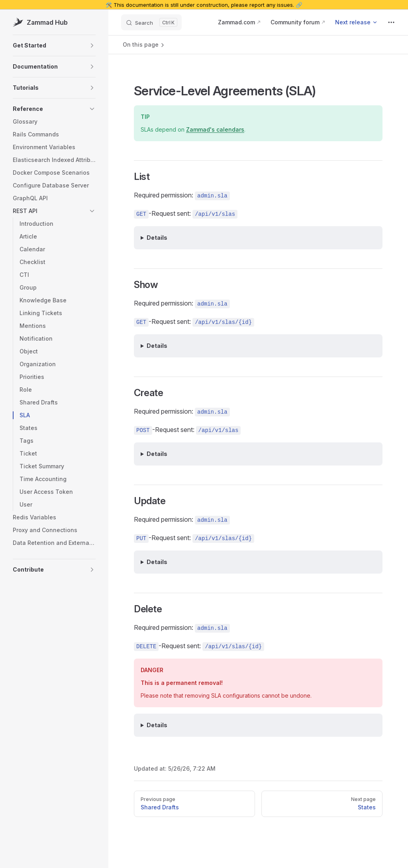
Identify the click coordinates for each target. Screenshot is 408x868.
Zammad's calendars (215, 129)
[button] (54, 45)
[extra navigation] (391, 22)
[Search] (151, 22)
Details (157, 238)
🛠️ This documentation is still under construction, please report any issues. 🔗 (204, 5)
